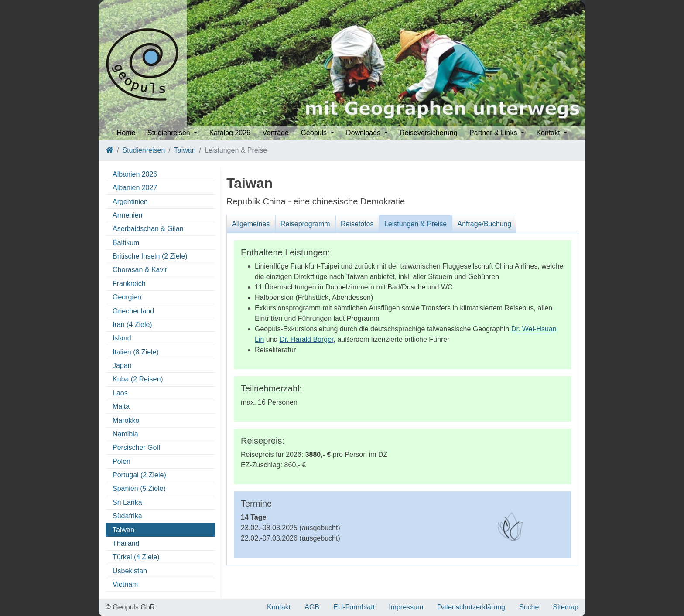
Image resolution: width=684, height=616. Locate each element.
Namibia (125, 434)
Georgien (127, 297)
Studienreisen (144, 150)
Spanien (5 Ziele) (139, 488)
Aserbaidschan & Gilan (148, 229)
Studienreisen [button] (170, 133)
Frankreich (129, 284)
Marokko (126, 420)
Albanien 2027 (135, 188)
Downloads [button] (364, 133)
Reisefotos (357, 224)
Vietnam (125, 584)
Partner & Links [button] (494, 133)
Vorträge (275, 133)
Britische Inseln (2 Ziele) (150, 256)
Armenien (127, 215)
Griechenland (133, 311)
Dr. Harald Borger (307, 339)
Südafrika (127, 516)
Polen (121, 461)
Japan (122, 366)
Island (122, 338)
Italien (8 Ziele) (136, 352)
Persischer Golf (136, 448)
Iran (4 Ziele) (132, 325)
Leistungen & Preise (416, 224)
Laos (120, 393)
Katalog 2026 (230, 133)
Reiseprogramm (305, 224)
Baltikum (126, 243)
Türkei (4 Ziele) (136, 557)
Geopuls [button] (315, 133)
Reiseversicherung (429, 133)
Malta (121, 407)
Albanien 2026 (135, 174)
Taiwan (185, 150)
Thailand (126, 543)
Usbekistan (130, 571)
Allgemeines (251, 224)
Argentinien (130, 202)
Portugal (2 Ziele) (139, 475)
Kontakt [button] (549, 133)
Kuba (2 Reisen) (138, 379)
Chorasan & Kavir (140, 270)
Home (126, 133)
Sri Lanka (127, 502)
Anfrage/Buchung (484, 224)
